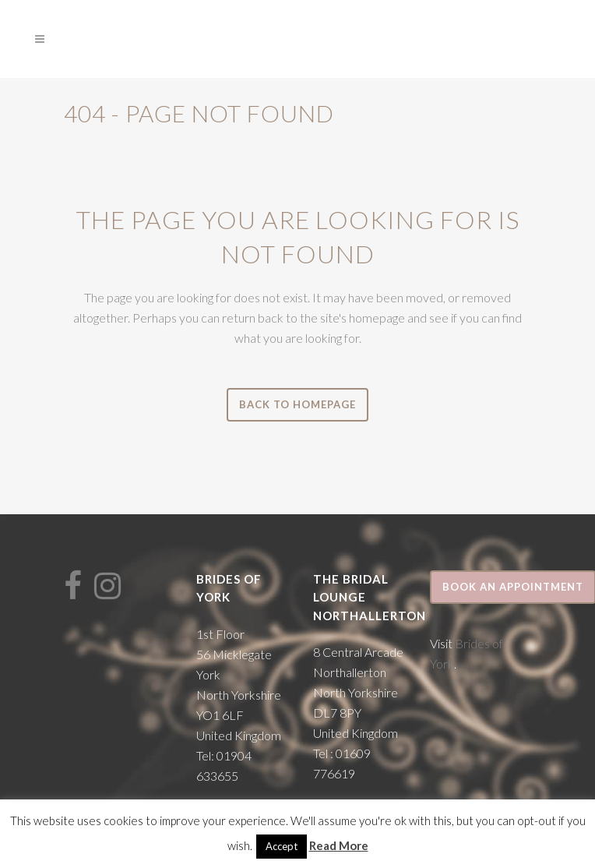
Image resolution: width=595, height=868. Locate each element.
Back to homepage (297, 404)
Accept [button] (282, 846)
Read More (339, 845)
